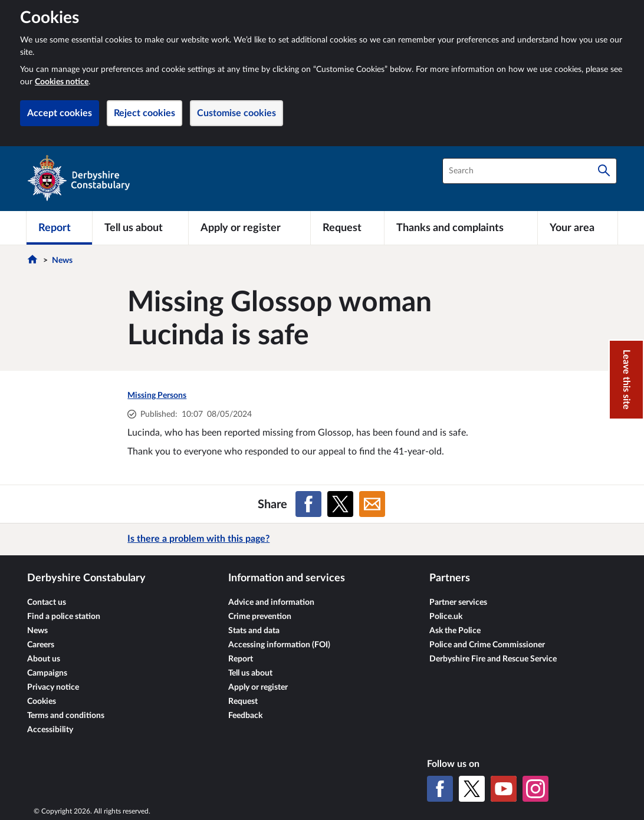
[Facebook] (440, 789)
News (62, 261)
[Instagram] (535, 789)
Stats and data (254, 631)
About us (44, 659)
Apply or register (258, 687)
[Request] (347, 228)
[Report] (59, 228)
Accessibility (50, 730)
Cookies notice (62, 82)
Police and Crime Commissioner (487, 645)
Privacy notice (53, 687)
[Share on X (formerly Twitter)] (340, 504)
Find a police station (64, 617)
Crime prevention (260, 617)
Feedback (245, 716)
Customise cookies (236, 113)
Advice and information (271, 602)
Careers (41, 645)
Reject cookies (144, 113)
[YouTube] (504, 789)
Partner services (458, 602)
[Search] (604, 171)
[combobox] (530, 171)
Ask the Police (455, 631)
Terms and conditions (66, 716)
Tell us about (250, 673)
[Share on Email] (372, 504)
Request (243, 702)
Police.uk (446, 617)
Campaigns (47, 673)
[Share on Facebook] (308, 504)
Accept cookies (60, 113)
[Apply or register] (249, 228)
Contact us (47, 602)
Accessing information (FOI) (279, 645)
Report (241, 659)
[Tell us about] (140, 228)
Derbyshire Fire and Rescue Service (493, 659)
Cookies (42, 702)
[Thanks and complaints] (461, 228)
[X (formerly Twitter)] (472, 789)
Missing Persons (157, 396)
